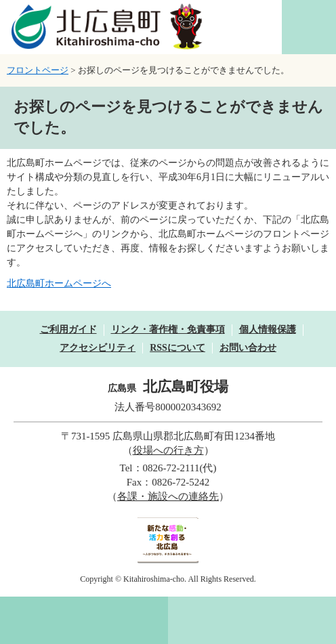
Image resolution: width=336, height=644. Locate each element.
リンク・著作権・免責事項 (168, 329)
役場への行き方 (168, 450)
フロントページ (38, 70)
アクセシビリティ (98, 348)
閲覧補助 (309, 27)
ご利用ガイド (68, 329)
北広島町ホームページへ (59, 283)
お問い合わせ (248, 348)
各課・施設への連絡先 (168, 496)
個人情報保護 (268, 329)
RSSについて (177, 348)
